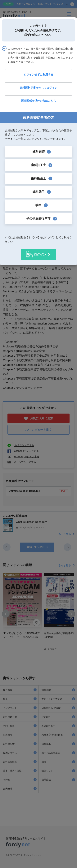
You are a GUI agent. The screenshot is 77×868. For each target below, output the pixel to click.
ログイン (40, 254)
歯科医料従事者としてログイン (38, 88)
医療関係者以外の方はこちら (38, 101)
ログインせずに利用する (38, 75)
